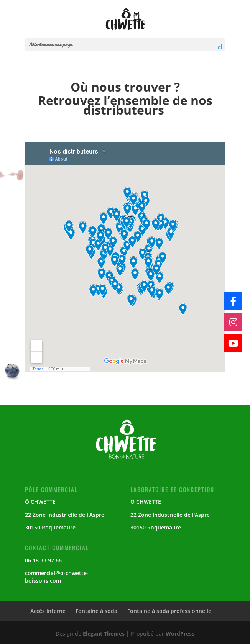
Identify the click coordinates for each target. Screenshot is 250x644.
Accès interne (48, 611)
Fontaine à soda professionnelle (169, 611)
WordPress (180, 633)
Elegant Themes (104, 633)
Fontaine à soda (96, 611)
